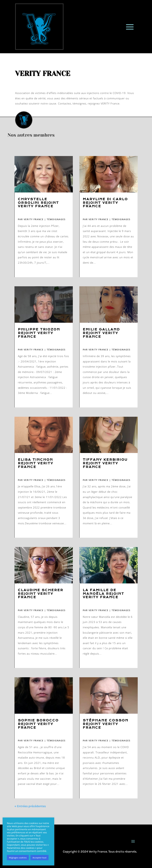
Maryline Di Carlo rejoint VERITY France (105, 203)
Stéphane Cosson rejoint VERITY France (106, 724)
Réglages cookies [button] (18, 858)
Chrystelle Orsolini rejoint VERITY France (38, 203)
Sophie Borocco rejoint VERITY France (38, 724)
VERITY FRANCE (34, 219)
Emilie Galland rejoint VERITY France (101, 333)
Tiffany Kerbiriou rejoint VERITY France (105, 463)
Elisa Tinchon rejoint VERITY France (36, 463)
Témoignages (56, 219)
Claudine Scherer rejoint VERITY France (41, 594)
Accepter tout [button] (40, 858)
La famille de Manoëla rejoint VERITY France (104, 594)
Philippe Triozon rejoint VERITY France (39, 333)
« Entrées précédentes (30, 806)
